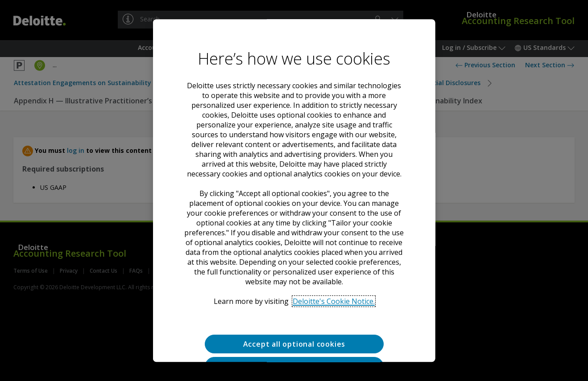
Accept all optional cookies (294, 344)
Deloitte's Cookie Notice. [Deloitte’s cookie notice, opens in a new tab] (334, 301)
